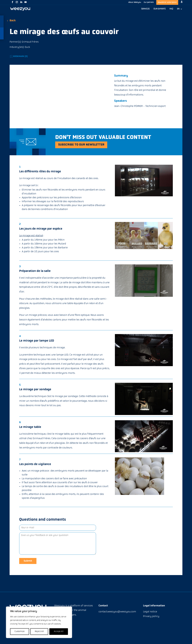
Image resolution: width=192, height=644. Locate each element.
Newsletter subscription (167, 2)
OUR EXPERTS (160, 9)
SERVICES (145, 9)
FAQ (171, 9)
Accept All (59, 631)
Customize (20, 631)
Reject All (39, 631)
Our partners (149, 2)
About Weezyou (135, 2)
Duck (27, 47)
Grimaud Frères (30, 42)
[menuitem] (180, 10)
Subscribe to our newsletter (82, 145)
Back (13, 21)
